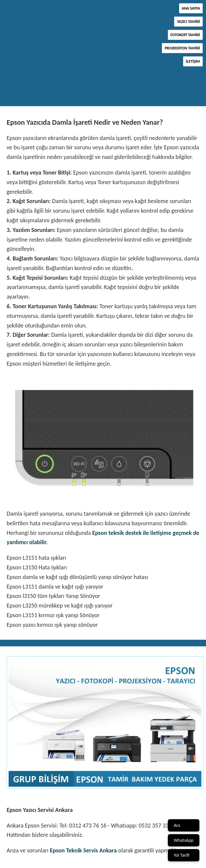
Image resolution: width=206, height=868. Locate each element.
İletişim (193, 61)
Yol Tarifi (182, 855)
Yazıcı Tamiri (188, 22)
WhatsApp (184, 840)
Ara (177, 825)
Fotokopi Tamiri (185, 35)
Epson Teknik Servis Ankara (83, 850)
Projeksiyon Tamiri (182, 48)
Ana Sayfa (191, 8)
